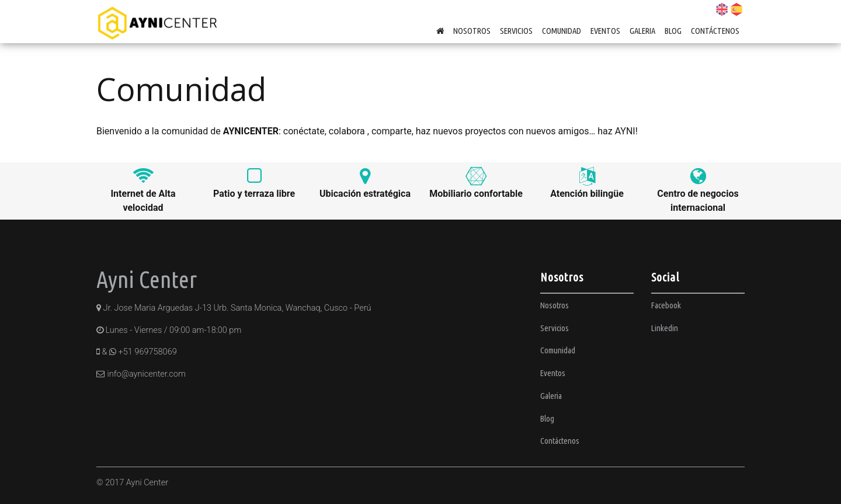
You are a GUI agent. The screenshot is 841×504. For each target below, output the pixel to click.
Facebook (666, 305)
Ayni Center (147, 279)
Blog (673, 31)
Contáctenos (715, 31)
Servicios (516, 31)
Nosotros (472, 31)
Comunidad (562, 31)
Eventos (605, 31)
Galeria (642, 31)
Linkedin (665, 328)
